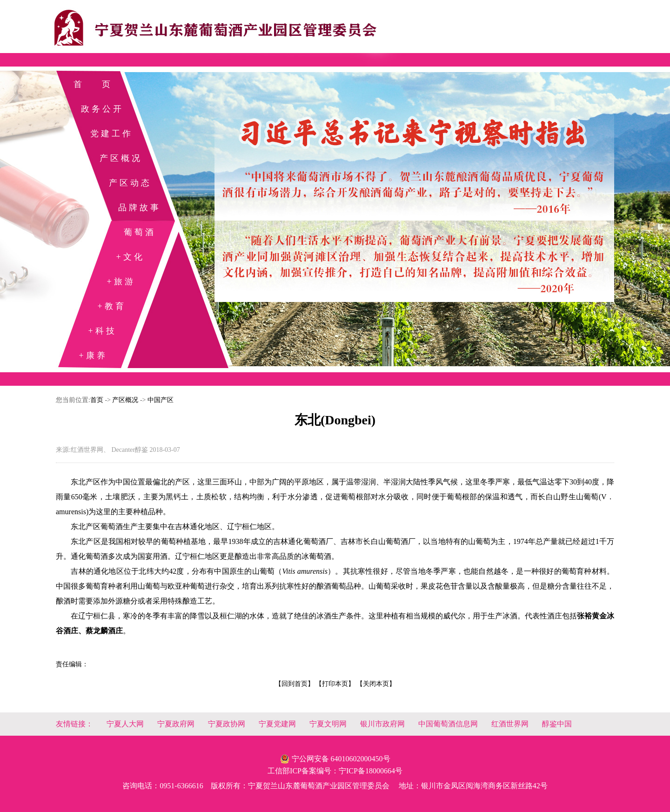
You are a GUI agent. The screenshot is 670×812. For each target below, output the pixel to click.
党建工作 (112, 134)
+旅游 (121, 282)
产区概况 (121, 158)
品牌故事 (140, 208)
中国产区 (161, 400)
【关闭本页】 (376, 684)
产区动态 (130, 183)
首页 (97, 400)
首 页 (93, 84)
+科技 (102, 331)
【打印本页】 (335, 684)
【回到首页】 (295, 684)
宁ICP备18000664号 (371, 771)
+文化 (130, 257)
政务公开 (102, 109)
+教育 (111, 306)
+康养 (93, 356)
